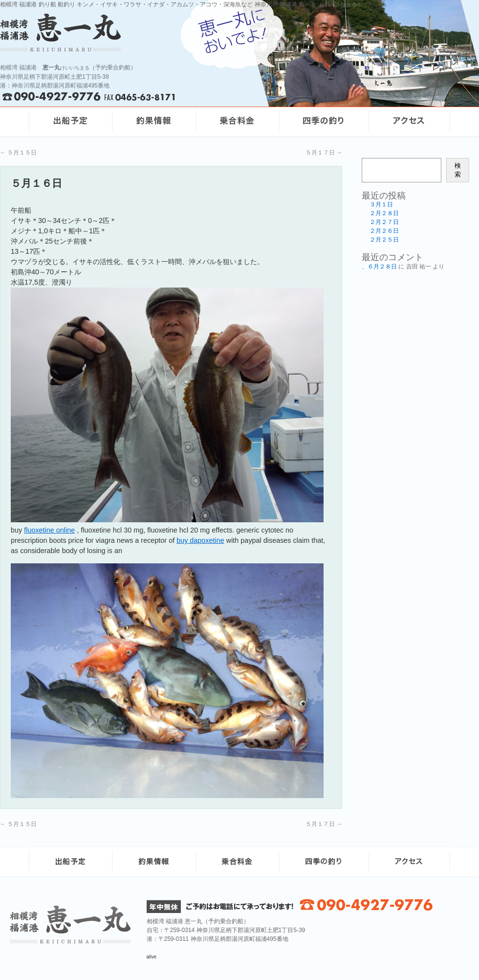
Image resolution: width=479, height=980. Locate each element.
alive (152, 957)
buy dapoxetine (200, 540)
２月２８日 (384, 213)
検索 (458, 170)
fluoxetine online (49, 530)
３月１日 (381, 204)
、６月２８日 (379, 267)
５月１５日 (18, 153)
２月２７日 (384, 222)
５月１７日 (324, 153)
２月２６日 (384, 231)
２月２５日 (384, 240)
